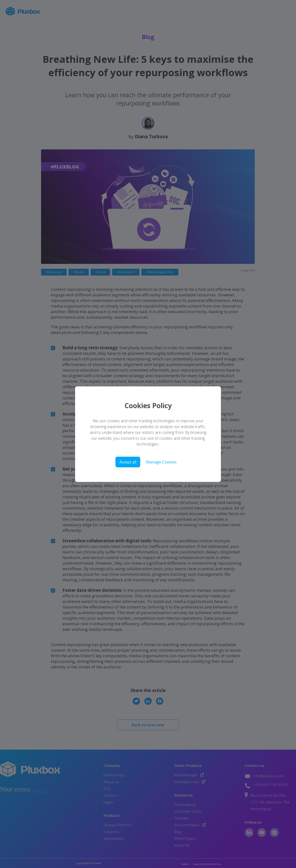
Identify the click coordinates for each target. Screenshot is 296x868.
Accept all (128, 462)
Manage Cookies (161, 462)
